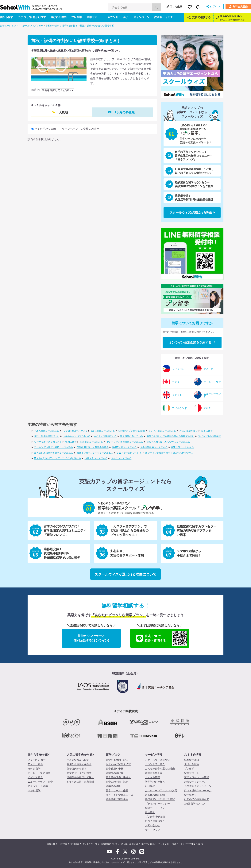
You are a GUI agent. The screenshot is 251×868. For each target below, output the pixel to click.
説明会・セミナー (165, 17)
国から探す (7, 17)
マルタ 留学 (34, 790)
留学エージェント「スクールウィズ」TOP (22, 26)
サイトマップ (153, 830)
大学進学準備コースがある (154, 447)
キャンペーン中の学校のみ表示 (81, 129)
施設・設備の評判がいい (47, 436)
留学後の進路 (113, 786)
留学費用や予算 (115, 769)
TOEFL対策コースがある (75, 431)
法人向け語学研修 (129, 844)
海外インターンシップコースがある (95, 453)
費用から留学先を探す (79, 764)
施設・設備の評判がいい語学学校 (97, 26)
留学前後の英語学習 (117, 799)
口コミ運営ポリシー (156, 821)
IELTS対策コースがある (103, 431)
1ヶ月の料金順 (124, 112)
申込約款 (150, 812)
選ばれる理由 (59, 17)
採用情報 (75, 844)
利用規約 (150, 786)
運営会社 (51, 844)
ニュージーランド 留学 (40, 782)
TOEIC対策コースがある (47, 431)
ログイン (213, 6)
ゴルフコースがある (121, 458)
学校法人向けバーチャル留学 (155, 844)
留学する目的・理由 (117, 760)
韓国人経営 (71, 442)
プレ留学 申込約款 (155, 817)
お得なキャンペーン (195, 782)
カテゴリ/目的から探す (32, 17)
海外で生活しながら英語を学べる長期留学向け (171, 436)
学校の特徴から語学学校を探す (62, 26)
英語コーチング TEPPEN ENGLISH (188, 844)
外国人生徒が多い (189, 431)
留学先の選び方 (115, 773)
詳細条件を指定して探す (80, 777)
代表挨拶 (63, 844)
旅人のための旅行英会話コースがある (54, 453)
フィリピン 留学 (37, 760)
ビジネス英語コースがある (162, 431)
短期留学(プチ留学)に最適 (132, 431)
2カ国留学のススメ (195, 804)
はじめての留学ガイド (197, 799)
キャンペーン (141, 17)
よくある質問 (153, 777)
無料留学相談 (192, 760)
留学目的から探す (77, 769)
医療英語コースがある (91, 442)
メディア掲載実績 (125, 711)
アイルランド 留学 (38, 786)
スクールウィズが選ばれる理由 (192, 212)
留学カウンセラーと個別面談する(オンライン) (91, 638)
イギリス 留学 (35, 777)
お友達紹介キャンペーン (198, 786)
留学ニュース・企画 (117, 790)
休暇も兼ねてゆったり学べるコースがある (168, 442)
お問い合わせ (153, 825)
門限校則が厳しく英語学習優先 (93, 447)
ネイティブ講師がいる (105, 436)
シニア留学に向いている (129, 453)
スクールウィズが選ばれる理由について (125, 574)
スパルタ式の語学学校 (209, 436)
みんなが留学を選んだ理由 (160, 769)
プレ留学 (77, 17)
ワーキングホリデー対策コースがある (54, 447)
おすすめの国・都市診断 (80, 782)
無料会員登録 (238, 6)
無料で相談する (199, 17)
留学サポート (95, 17)
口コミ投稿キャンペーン (198, 790)
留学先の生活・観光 (117, 782)
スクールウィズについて (159, 760)
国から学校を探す (39, 754)
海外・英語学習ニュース (120, 795)
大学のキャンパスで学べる (77, 436)
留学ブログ (113, 754)
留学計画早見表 (154, 773)
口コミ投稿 (174, 6)
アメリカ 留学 (35, 764)
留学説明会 (190, 795)
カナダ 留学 (34, 769)
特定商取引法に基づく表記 (160, 799)
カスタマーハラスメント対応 (161, 790)
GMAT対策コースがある (124, 447)
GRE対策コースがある (182, 447)
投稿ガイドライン (155, 808)
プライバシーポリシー (157, 804)
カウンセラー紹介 (118, 17)
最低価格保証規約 (155, 795)
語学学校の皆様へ (155, 782)
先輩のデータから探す (79, 773)
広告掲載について (109, 844)
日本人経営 (207, 431)
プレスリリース (90, 844)
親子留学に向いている (132, 436)
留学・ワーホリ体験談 (197, 777)
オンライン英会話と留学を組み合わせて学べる (169, 453)
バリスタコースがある (96, 458)
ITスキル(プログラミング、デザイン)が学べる (58, 458)
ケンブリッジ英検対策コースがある (125, 442)
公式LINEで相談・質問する (162, 638)
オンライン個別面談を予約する (192, 342)
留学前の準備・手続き (118, 777)
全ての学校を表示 (45, 129)
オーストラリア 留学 (39, 773)
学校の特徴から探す (78, 760)
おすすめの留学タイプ (118, 764)
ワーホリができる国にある (48, 442)
